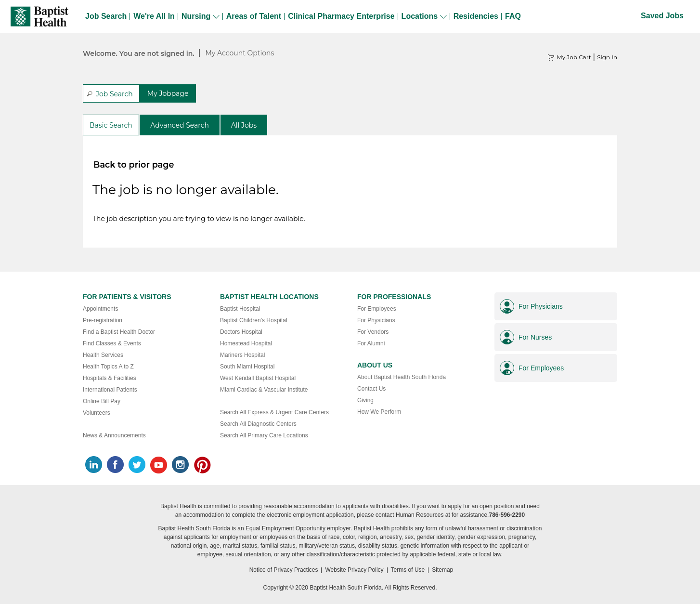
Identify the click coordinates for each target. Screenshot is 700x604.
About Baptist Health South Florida (402, 377)
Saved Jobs (662, 16)
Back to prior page (134, 164)
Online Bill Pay (102, 401)
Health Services (103, 355)
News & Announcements (114, 435)
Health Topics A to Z (108, 367)
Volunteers (97, 413)
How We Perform (379, 412)
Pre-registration (103, 320)
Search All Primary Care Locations (264, 435)
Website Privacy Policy (354, 570)
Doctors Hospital (241, 332)
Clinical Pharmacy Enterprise (341, 16)
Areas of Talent (254, 16)
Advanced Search (180, 125)
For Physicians (376, 320)
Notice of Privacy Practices (284, 570)
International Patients (110, 390)
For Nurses (535, 337)
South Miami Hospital (247, 367)
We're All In (154, 16)
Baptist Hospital (240, 309)
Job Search (106, 16)
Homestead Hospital (246, 343)
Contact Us (371, 389)
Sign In (607, 57)
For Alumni (371, 343)
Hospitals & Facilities (110, 378)
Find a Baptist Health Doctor (119, 332)
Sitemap (442, 570)
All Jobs (244, 125)
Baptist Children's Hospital (254, 320)
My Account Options (240, 53)
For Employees (377, 309)
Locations (424, 16)
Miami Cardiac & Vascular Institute (264, 390)
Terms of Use (408, 570)
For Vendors (373, 332)
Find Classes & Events (112, 343)
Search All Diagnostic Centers (258, 424)
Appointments (100, 309)
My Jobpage (168, 93)
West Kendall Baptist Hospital (258, 378)
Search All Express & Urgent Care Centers (274, 412)
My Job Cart (574, 57)
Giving (365, 400)
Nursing (201, 16)
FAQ (513, 16)
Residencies (476, 16)
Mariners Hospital (242, 355)
